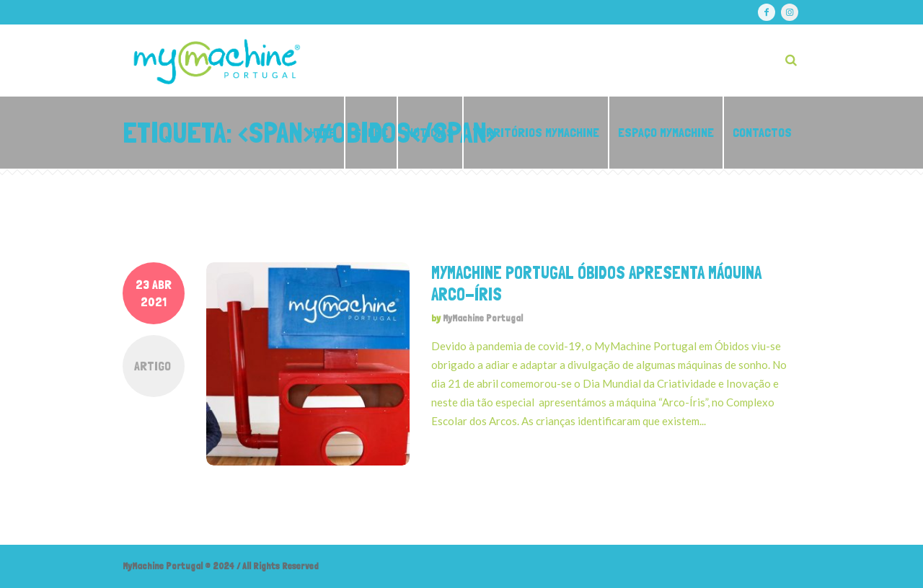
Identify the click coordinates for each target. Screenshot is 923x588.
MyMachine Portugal (483, 318)
